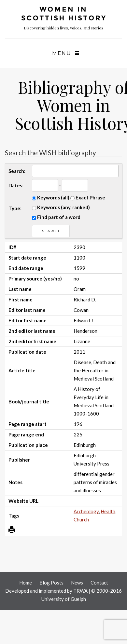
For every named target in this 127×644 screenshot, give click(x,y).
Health (108, 511)
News (77, 583)
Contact (99, 583)
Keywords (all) (51, 197)
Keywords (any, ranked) (61, 207)
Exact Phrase (88, 197)
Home (26, 583)
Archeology (86, 511)
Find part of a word (56, 217)
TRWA (80, 591)
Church (81, 519)
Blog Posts (51, 583)
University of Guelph (64, 599)
